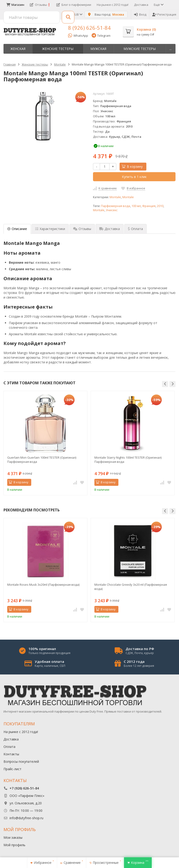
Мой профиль (14, 845)
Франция (149, 206)
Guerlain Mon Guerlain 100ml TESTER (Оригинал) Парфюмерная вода (42, 460)
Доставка (141, 5)
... (170, 49)
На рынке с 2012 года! (113, 5)
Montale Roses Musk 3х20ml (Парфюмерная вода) (43, 585)
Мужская (98, 49)
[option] (45, 443)
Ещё (158, 5)
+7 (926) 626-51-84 (24, 788)
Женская (18, 49)
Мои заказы (13, 837)
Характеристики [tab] (50, 229)
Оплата (9, 747)
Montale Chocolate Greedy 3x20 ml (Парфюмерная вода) (131, 587)
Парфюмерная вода (115, 206)
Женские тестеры (58, 49)
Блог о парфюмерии (74, 5)
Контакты (11, 754)
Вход (140, 14)
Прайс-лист (12, 769)
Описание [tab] (17, 229)
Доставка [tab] (110, 229)
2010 (160, 206)
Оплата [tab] (135, 229)
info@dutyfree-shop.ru (26, 818)
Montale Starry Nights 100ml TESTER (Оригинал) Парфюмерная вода (128, 460)
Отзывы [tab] (82, 229)
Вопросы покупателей (21, 761)
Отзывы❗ (40, 5)
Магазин (15, 5)
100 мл (136, 206)
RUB (77, 14)
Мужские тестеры (140, 49)
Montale (115, 197)
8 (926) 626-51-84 (89, 28)
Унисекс (112, 210)
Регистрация (164, 14)
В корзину (132, 166)
